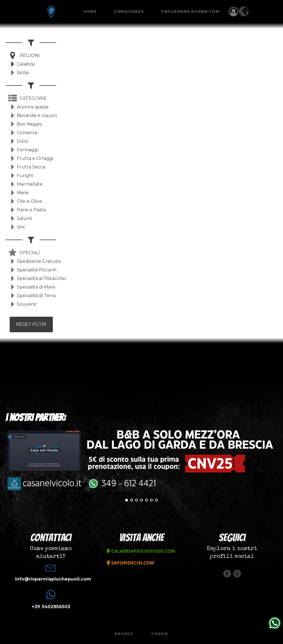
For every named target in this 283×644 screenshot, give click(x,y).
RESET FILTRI (31, 324)
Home (90, 11)
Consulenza (129, 11)
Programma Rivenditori (191, 11)
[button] (24, 55)
